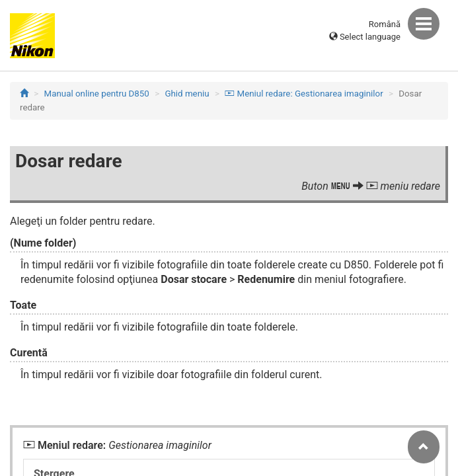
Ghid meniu (187, 94)
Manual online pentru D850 (97, 94)
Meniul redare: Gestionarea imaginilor (304, 94)
